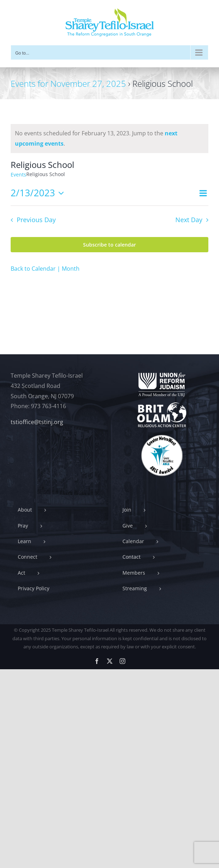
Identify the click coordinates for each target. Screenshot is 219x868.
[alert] (109, 139)
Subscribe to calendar (109, 245)
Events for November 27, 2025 (68, 83)
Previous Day (36, 220)
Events (18, 174)
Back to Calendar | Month (45, 269)
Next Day (189, 220)
